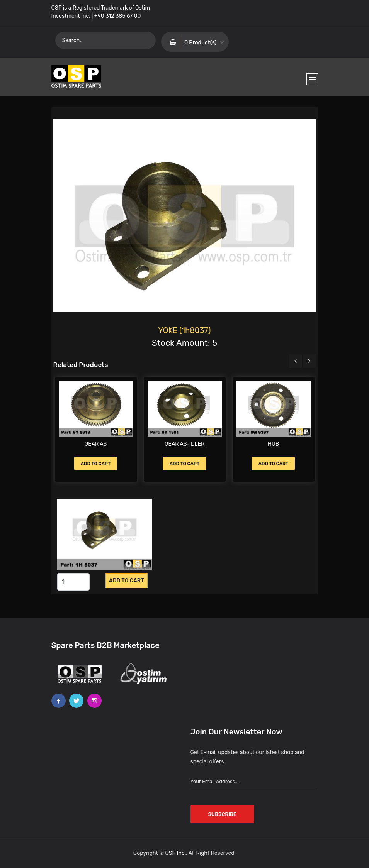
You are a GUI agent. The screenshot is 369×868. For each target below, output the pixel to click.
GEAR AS (96, 444)
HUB (273, 444)
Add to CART (126, 581)
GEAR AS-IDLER (184, 444)
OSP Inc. (175, 854)
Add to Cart (96, 464)
